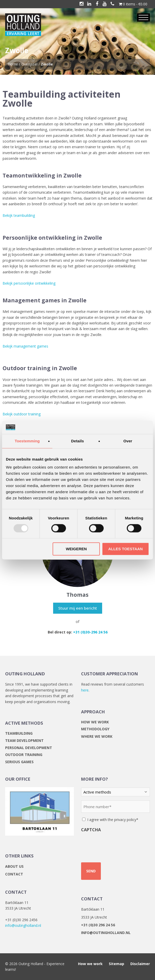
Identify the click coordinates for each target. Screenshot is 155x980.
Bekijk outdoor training (22, 414)
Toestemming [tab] (27, 441)
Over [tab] (128, 441)
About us (14, 866)
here (85, 690)
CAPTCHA (91, 830)
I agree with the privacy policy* (113, 820)
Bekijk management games (25, 346)
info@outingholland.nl (23, 925)
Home (13, 64)
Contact (14, 874)
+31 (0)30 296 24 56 (98, 925)
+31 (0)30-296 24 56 (90, 632)
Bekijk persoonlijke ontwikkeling (29, 283)
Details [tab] (77, 441)
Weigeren (76, 549)
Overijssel (29, 64)
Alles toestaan (125, 549)
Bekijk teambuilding (19, 215)
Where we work (97, 736)
